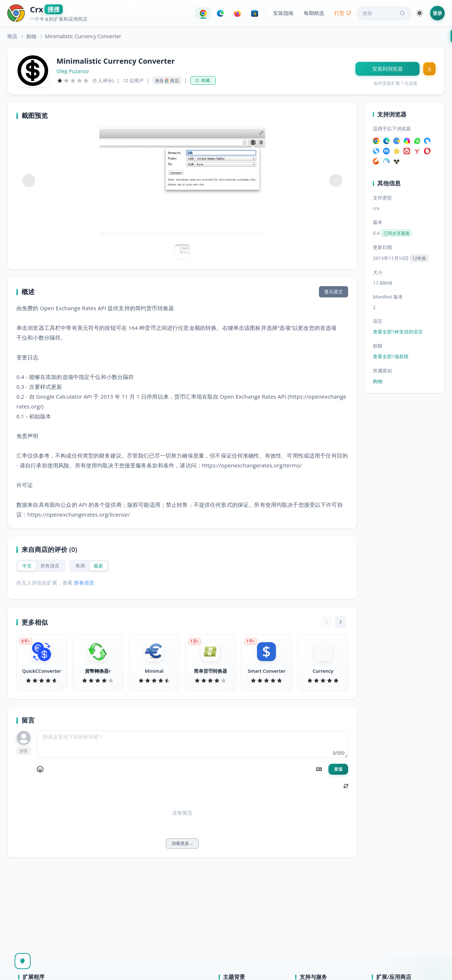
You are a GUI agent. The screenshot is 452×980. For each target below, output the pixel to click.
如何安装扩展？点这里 (395, 83)
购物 (31, 36)
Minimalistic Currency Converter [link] (83, 36)
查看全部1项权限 (391, 356)
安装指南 (283, 13)
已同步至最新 (397, 233)
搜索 (385, 13)
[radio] (27, 566)
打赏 (343, 13)
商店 (12, 36)
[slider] (73, 80)
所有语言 (84, 583)
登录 (437, 13)
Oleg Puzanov (73, 71)
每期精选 (314, 13)
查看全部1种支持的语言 (398, 332)
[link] (12, 36)
